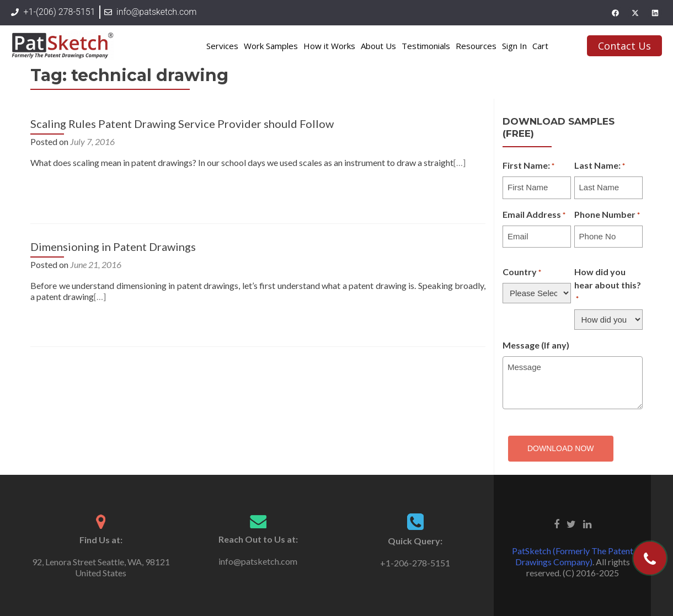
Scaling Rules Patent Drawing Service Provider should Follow (182, 124)
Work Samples (271, 46)
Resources (476, 46)
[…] (460, 162)
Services (222, 46)
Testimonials (426, 46)
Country (522, 272)
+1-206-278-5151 (415, 563)
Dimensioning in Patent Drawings (113, 247)
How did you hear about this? (608, 286)
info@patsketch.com (258, 561)
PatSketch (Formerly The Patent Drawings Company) (573, 556)
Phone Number (607, 215)
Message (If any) (536, 345)
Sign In (514, 46)
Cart (540, 46)
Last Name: (600, 166)
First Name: (528, 166)
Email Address (534, 215)
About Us (378, 46)
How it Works (329, 46)
